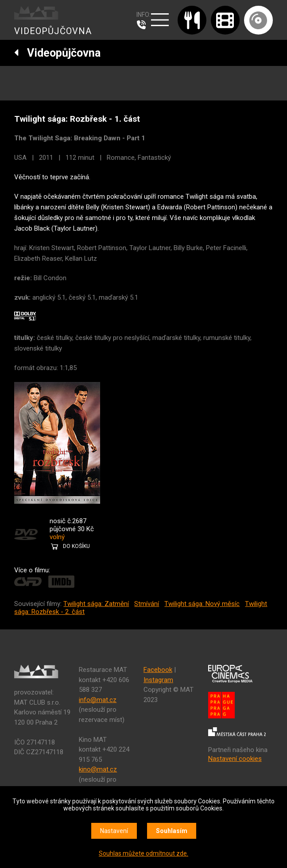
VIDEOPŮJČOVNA (53, 31)
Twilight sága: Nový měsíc (202, 604)
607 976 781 (143, 25)
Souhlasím (172, 831)
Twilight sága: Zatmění (96, 604)
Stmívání (147, 604)
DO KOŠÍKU (76, 546)
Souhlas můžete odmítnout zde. (143, 853)
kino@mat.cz (98, 769)
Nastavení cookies (235, 759)
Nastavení (114, 831)
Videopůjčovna (57, 53)
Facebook (158, 670)
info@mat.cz (98, 700)
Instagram (158, 680)
